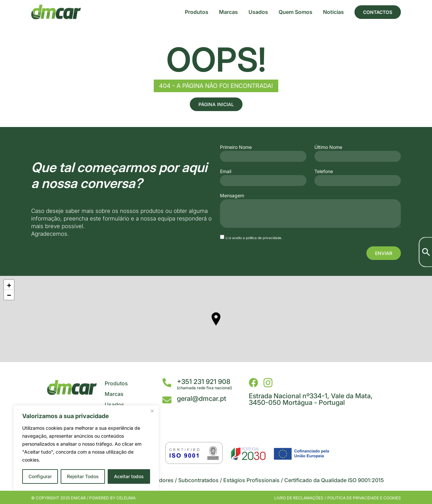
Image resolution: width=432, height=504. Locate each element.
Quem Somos (296, 12)
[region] (86, 448)
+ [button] (9, 285)
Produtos (197, 12)
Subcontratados (198, 480)
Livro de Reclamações (299, 498)
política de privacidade (264, 238)
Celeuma (126, 498)
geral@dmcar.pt (202, 399)
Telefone (324, 171)
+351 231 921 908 (204, 382)
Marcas (228, 12)
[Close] (152, 411)
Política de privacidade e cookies (364, 498)
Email (226, 171)
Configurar (40, 476)
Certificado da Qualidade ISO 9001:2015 (334, 480)
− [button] (9, 295)
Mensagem (232, 196)
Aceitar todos (129, 476)
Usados (258, 12)
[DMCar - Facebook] (253, 383)
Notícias (333, 12)
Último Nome (328, 147)
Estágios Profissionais (251, 480)
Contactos (378, 12)
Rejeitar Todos (83, 476)
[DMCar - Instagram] (268, 383)
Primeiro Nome (236, 147)
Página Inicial (216, 104)
